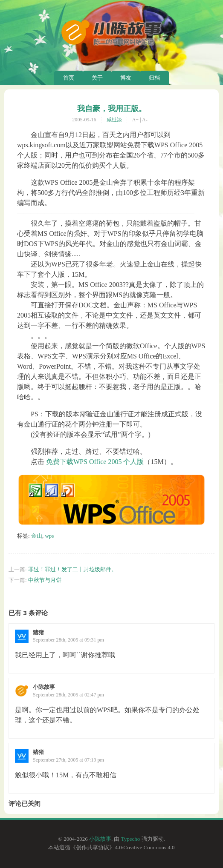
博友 (126, 78)
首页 (69, 78)
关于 (97, 78)
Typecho (131, 839)
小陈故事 (100, 839)
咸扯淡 (114, 120)
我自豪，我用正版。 (112, 109)
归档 (154, 78)
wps (49, 536)
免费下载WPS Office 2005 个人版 (95, 462)
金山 (37, 536)
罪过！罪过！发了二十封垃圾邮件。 (72, 569)
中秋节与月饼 (45, 580)
